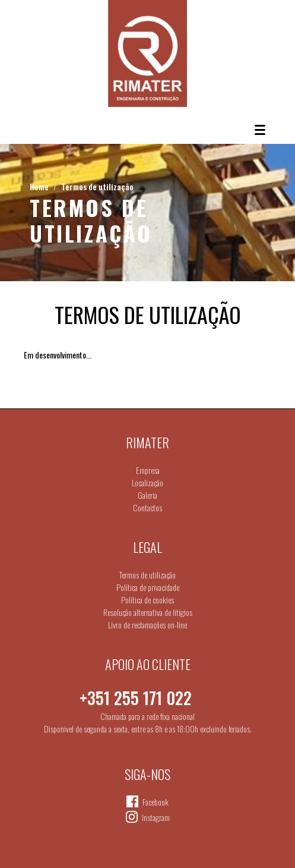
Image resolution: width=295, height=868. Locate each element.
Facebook (156, 802)
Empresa (148, 470)
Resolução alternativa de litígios (148, 612)
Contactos (147, 507)
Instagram (156, 817)
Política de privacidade (148, 587)
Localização (147, 482)
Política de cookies (147, 600)
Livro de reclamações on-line (147, 625)
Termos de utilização (97, 186)
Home (39, 186)
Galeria (147, 495)
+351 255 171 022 (136, 698)
